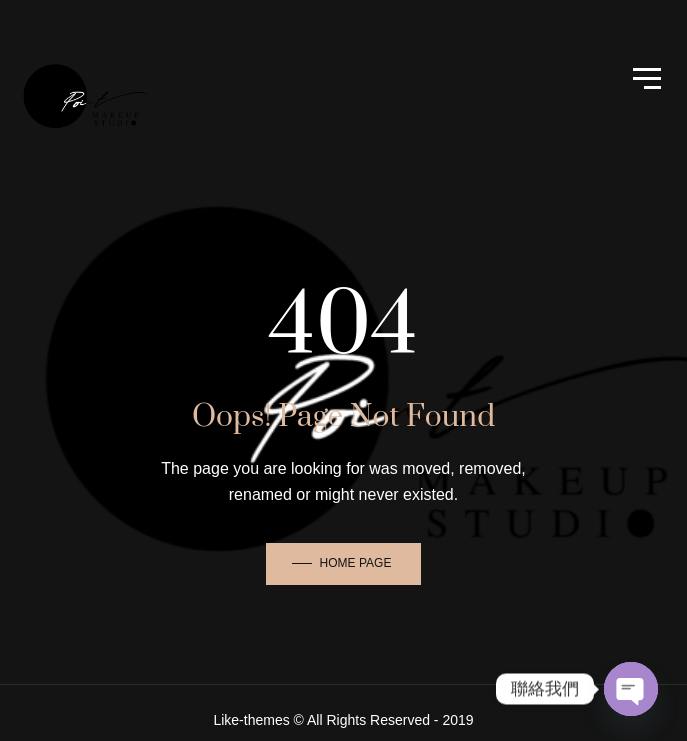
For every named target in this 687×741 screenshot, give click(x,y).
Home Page (356, 563)
